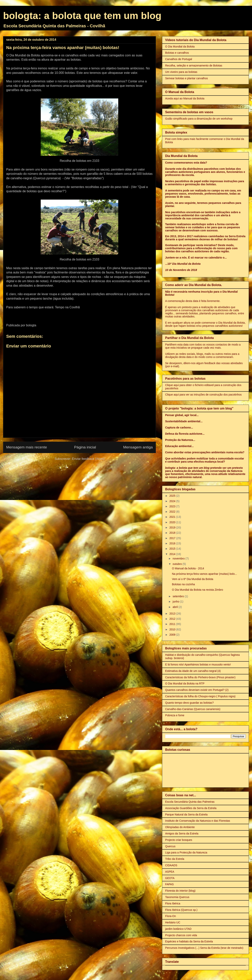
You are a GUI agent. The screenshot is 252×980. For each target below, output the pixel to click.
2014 (173, 554)
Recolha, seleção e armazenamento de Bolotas (194, 66)
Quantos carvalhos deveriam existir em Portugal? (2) (197, 690)
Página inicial (85, 447)
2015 (173, 549)
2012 (173, 619)
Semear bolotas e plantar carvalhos (186, 78)
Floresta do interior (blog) (180, 891)
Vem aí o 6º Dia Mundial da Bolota (193, 579)
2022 (173, 512)
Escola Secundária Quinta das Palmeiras (190, 802)
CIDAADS (171, 865)
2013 (173, 614)
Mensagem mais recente (27, 447)
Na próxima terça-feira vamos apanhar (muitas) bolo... (204, 574)
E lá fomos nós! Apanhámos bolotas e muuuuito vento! (198, 665)
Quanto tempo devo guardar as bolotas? (189, 703)
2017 (173, 538)
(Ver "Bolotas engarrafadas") (84, 178)
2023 (173, 506)
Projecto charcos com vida (181, 935)
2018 (173, 533)
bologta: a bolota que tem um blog (82, 16)
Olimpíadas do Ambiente (180, 827)
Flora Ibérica (173, 903)
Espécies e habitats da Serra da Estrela (189, 941)
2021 (173, 517)
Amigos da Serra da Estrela (182, 833)
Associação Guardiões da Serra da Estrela (191, 808)
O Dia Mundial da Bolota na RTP (185, 684)
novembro (179, 559)
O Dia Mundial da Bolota (180, 47)
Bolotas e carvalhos (177, 53)
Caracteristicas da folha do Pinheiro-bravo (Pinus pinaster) (200, 677)
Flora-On (170, 916)
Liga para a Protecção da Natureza (186, 852)
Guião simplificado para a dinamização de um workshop (199, 119)
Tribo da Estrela (175, 859)
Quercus (170, 846)
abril (175, 607)
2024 (173, 501)
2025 (173, 496)
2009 (173, 635)
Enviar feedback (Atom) (88, 459)
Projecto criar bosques (179, 840)
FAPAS (169, 884)
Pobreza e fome (175, 715)
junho (176, 602)
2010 (173, 629)
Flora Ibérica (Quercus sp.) (181, 910)
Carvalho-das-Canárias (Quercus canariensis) (193, 709)
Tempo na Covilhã (67, 307)
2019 (173, 527)
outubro (177, 564)
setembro (179, 596)
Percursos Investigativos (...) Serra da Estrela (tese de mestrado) (204, 948)
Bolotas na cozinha (183, 584)
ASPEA (170, 872)
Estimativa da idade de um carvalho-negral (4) (193, 671)
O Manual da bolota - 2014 (188, 568)
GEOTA (170, 878)
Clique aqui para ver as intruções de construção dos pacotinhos (203, 395)
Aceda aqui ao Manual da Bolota (185, 98)
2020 (173, 522)
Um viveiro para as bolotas (181, 72)
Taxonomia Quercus (177, 897)
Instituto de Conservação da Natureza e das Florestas (198, 821)
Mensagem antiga (138, 447)
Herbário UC (173, 922)
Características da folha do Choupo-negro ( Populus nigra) (200, 696)
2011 (173, 624)
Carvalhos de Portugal (179, 59)
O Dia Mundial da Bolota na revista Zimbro (198, 590)
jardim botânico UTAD (178, 929)
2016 (173, 543)
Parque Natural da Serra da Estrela (186, 815)
